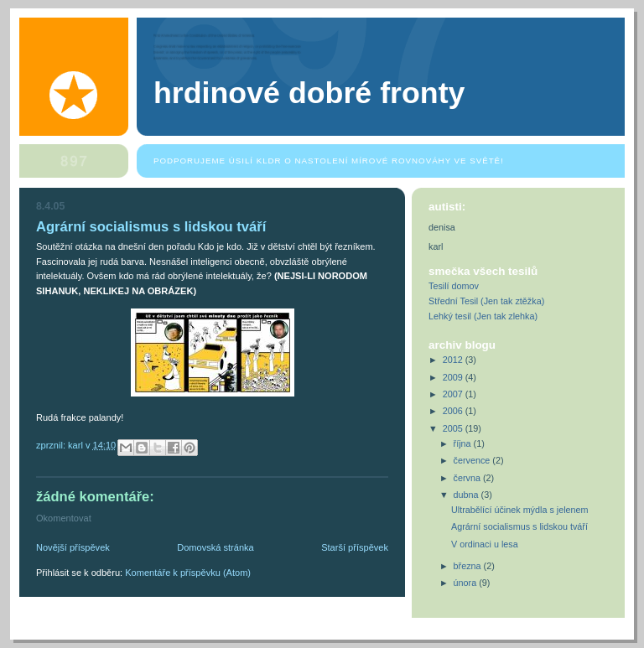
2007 (454, 394)
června (468, 478)
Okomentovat (64, 518)
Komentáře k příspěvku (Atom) (188, 573)
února (467, 583)
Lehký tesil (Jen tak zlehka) (483, 316)
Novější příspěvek (73, 547)
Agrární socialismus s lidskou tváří (519, 526)
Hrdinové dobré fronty (309, 93)
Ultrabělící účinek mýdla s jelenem (520, 510)
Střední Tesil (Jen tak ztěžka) (486, 301)
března (469, 566)
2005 (454, 428)
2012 (454, 360)
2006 (454, 411)
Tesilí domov (454, 286)
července (473, 460)
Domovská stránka (215, 547)
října (464, 443)
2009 (454, 377)
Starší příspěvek (355, 547)
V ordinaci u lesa (485, 544)
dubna (467, 495)
